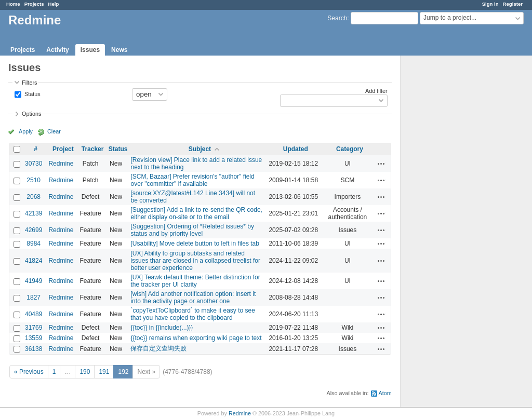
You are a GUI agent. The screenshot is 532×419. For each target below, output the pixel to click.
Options (31, 114)
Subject (200, 149)
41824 (34, 261)
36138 (34, 349)
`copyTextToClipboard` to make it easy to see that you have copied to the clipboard (192, 314)
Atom (385, 393)
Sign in (490, 4)
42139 (34, 213)
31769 (34, 328)
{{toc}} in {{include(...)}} (162, 328)
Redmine (61, 164)
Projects (34, 4)
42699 (34, 230)
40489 (34, 314)
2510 (34, 180)
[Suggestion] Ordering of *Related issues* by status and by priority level (192, 230)
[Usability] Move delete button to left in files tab (195, 244)
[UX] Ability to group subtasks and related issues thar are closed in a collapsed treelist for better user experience (195, 261)
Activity (57, 50)
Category (350, 149)
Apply (26, 131)
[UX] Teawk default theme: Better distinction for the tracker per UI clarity (195, 281)
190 (85, 372)
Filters (29, 83)
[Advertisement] (453, 219)
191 (104, 372)
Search (337, 18)
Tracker (93, 149)
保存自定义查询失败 (158, 348)
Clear (54, 131)
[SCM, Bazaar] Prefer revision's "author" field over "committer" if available (192, 180)
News (119, 50)
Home (13, 4)
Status (32, 93)
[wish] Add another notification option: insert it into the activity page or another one (193, 298)
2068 (34, 197)
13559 (34, 338)
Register (513, 4)
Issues (90, 50)
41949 (34, 281)
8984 (34, 244)
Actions (381, 164)
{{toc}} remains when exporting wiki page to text (196, 338)
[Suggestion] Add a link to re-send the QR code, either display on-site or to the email (196, 213)
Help (54, 4)
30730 (34, 164)
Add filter (376, 91)
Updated (296, 149)
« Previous (29, 372)
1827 (34, 298)
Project (63, 149)
